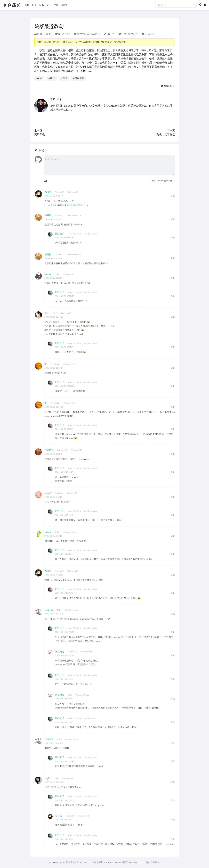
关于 (49, 5)
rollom (48, 532)
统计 (56, 5)
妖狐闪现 (49, 610)
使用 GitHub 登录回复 (162, 181)
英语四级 (40, 134)
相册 (27, 5)
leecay (48, 274)
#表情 (64, 78)
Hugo (107, 862)
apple (47, 778)
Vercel (132, 862)
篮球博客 (49, 450)
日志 (34, 5)
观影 (41, 5)
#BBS (39, 78)
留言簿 (64, 5)
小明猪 (48, 215)
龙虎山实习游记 (166, 134)
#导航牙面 (79, 78)
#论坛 (51, 78)
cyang (48, 493)
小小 (47, 313)
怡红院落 (12, 5)
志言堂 (48, 192)
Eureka (116, 862)
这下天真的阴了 (76, 205)
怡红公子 (56, 99)
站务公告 (150, 34)
